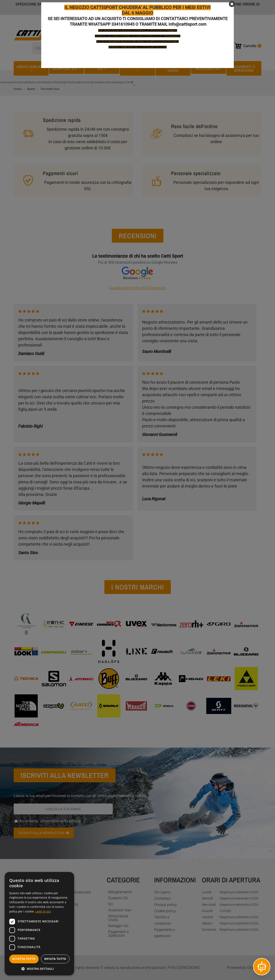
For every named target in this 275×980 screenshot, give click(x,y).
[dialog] (39, 924)
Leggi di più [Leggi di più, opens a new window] (43, 911)
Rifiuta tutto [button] (55, 959)
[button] (39, 969)
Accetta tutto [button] (24, 959)
